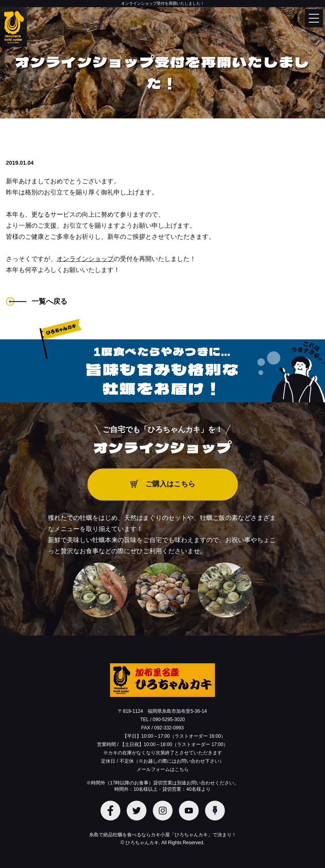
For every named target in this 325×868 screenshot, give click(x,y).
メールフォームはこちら (163, 769)
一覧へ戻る (49, 301)
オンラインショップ (85, 259)
